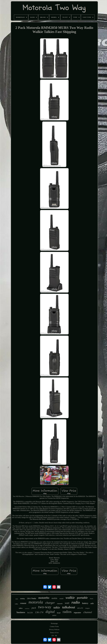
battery (85, 603)
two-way (45, 607)
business (21, 612)
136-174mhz (32, 598)
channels (60, 604)
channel (88, 612)
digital (50, 612)
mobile (54, 598)
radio (76, 602)
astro (54, 615)
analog (22, 599)
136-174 (39, 612)
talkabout (69, 607)
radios (67, 612)
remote (23, 603)
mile (92, 603)
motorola (36, 602)
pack (34, 608)
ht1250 (30, 613)
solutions (27, 608)
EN (53, 636)
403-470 (80, 608)
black (92, 599)
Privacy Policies (54, 630)
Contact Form (54, 627)
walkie (70, 598)
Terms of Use (54, 633)
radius (16, 604)
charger (50, 603)
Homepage (54, 623)
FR (56, 636)
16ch (17, 599)
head (59, 613)
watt (67, 603)
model (61, 599)
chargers (87, 608)
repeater (77, 613)
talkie (57, 608)
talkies (21, 608)
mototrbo (44, 598)
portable (82, 598)
